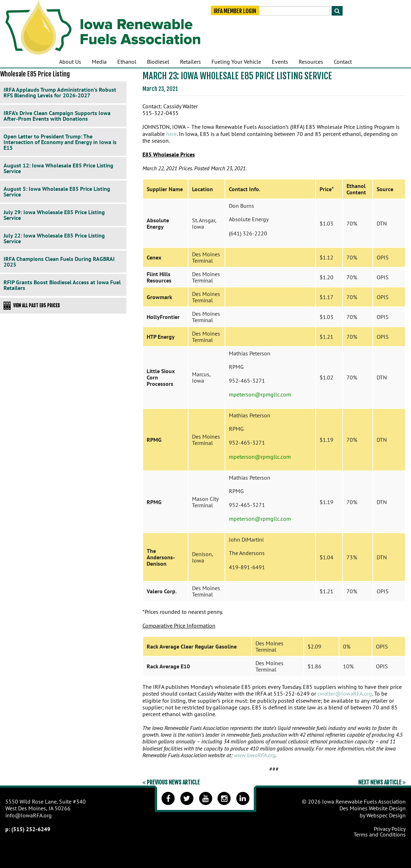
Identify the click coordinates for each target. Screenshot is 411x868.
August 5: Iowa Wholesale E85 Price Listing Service (57, 192)
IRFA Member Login (235, 11)
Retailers (190, 62)
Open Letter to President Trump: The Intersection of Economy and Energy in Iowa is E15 (60, 142)
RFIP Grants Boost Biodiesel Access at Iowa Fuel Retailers (62, 285)
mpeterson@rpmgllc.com (260, 394)
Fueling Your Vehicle (236, 62)
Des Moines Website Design (373, 808)
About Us (70, 62)
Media (99, 62)
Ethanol (127, 62)
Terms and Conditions (380, 834)
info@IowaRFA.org (29, 815)
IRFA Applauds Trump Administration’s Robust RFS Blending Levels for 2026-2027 (60, 92)
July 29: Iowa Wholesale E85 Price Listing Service (54, 215)
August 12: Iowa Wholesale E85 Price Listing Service (58, 168)
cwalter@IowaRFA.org (345, 693)
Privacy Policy (390, 829)
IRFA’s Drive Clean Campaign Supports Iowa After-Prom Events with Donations (57, 116)
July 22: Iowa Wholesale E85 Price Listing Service (54, 238)
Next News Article (382, 782)
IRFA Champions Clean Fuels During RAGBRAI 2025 (59, 262)
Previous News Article (171, 782)
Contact (343, 62)
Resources (311, 62)
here (171, 134)
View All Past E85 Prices (32, 305)
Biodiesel (158, 62)
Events (280, 62)
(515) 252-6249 (31, 829)
